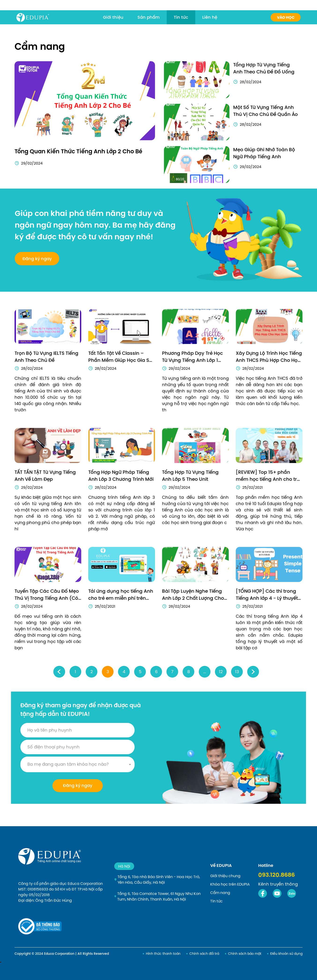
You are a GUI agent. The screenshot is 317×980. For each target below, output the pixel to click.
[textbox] (77, 764)
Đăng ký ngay (37, 259)
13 (237, 672)
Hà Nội (124, 866)
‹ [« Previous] (59, 672)
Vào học (286, 17)
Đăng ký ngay (78, 785)
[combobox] (77, 764)
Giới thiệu (113, 17)
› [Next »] (253, 672)
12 (221, 672)
